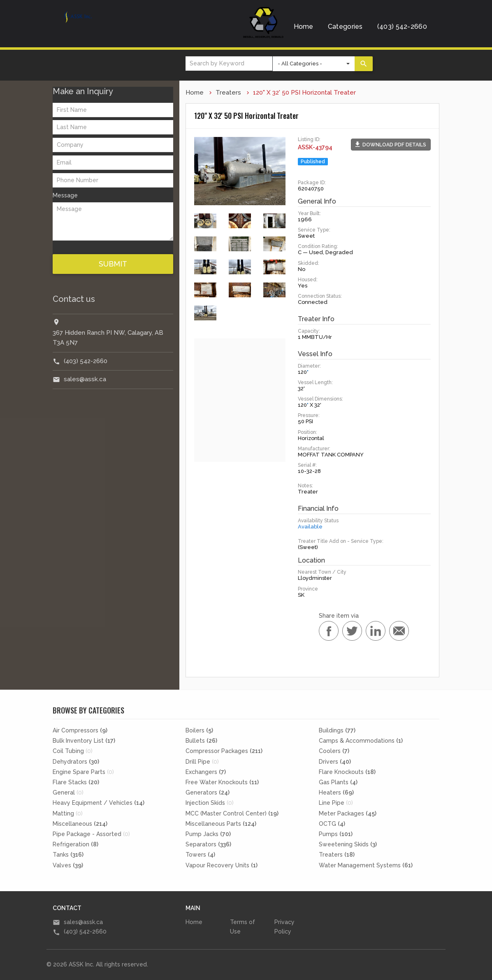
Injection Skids (210, 803)
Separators (208, 844)
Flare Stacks (76, 782)
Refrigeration (75, 844)
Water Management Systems (366, 865)
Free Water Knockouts (222, 782)
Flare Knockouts (347, 772)
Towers (200, 855)
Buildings (337, 730)
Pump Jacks (208, 834)
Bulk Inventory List (84, 741)
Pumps (336, 834)
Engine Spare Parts (83, 772)
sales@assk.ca (85, 379)
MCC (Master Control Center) (232, 813)
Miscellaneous (80, 824)
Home (304, 27)
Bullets (201, 741)
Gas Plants (338, 782)
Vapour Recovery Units (222, 865)
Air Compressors (80, 730)
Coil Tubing (73, 751)
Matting (68, 813)
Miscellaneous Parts (221, 824)
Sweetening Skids (348, 844)
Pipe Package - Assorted (91, 834)
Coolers (334, 751)
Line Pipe (336, 803)
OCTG (332, 824)
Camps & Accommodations (361, 741)
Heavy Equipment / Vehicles (99, 803)
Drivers (335, 762)
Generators (208, 792)
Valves (68, 865)
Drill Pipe (202, 762)
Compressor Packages (224, 751)
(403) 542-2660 (402, 27)
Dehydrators (76, 762)
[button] (391, 145)
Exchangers (206, 772)
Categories (345, 27)
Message (65, 195)
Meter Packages (348, 813)
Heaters (336, 792)
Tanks (68, 855)
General (68, 792)
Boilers (199, 730)
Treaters (228, 93)
